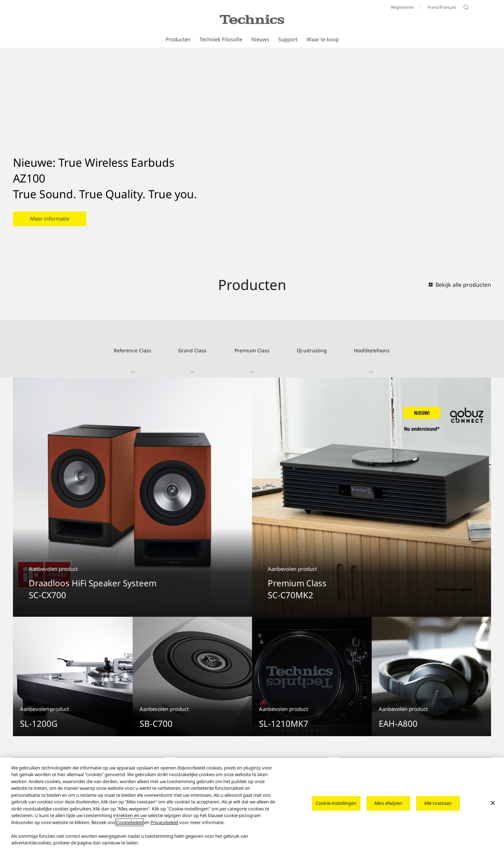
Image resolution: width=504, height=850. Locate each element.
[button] (132, 349)
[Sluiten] (493, 803)
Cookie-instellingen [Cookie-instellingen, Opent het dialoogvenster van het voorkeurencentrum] (336, 803)
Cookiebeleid (130, 822)
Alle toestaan (438, 803)
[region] (252, 804)
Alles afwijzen (388, 803)
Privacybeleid (164, 822)
